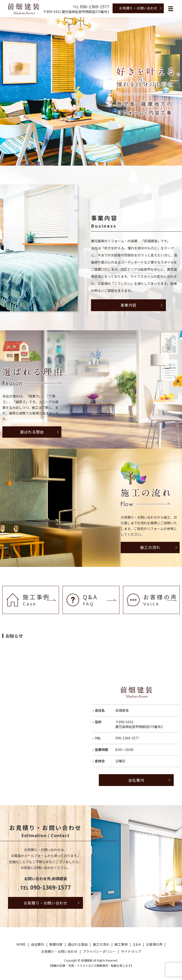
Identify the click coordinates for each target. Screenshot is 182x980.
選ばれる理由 (32, 432)
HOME (21, 944)
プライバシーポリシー (99, 951)
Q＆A (137, 944)
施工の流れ (150, 547)
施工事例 (121, 944)
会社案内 (136, 780)
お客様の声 (154, 944)
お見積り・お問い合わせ (138, 8)
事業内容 (128, 305)
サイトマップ (131, 951)
